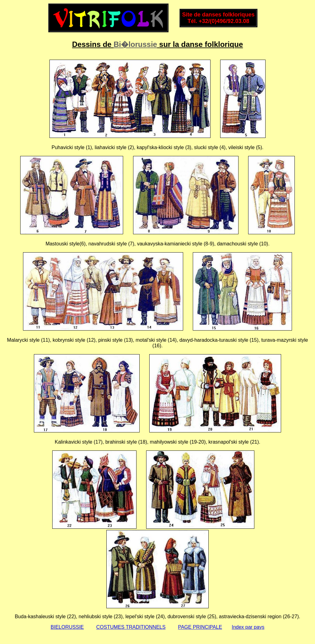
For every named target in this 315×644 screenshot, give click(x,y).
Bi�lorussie (135, 44)
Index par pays (248, 627)
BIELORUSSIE (67, 627)
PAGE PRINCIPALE (200, 627)
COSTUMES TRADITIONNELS (131, 627)
